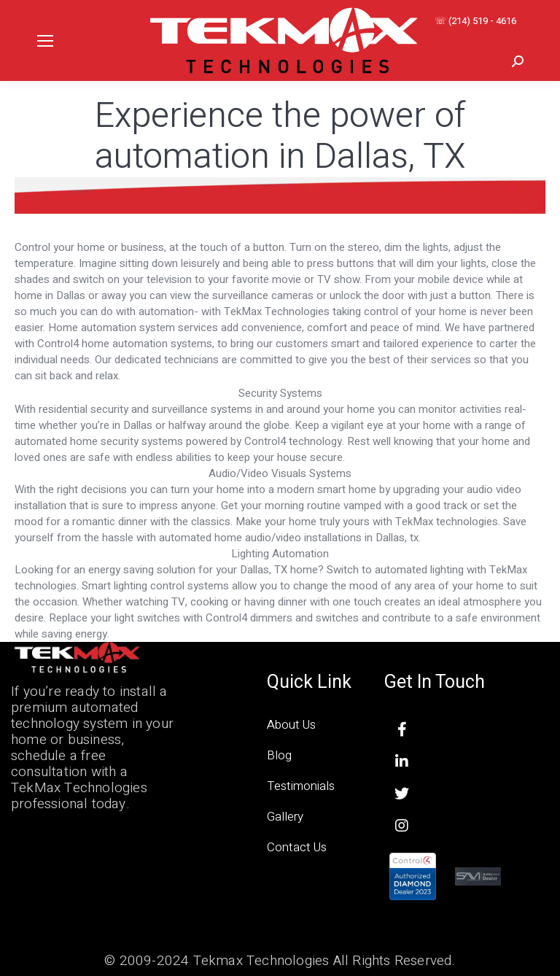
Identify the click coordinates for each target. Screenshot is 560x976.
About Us (291, 725)
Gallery (285, 817)
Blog (279, 755)
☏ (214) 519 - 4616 (475, 21)
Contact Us (297, 847)
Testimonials (301, 786)
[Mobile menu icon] (45, 41)
